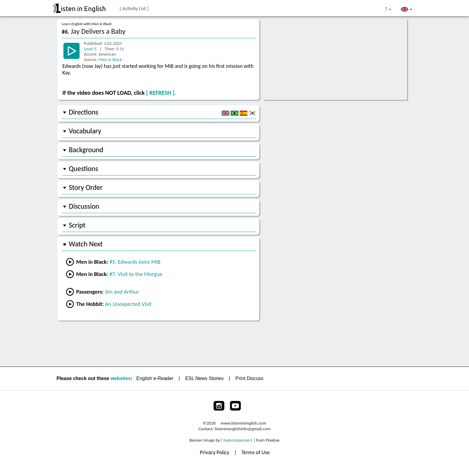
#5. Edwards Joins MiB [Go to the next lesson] (135, 262)
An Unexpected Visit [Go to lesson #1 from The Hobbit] (128, 304)
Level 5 (91, 49)
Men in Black (110, 59)
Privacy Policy (215, 452)
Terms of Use (256, 452)
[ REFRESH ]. (161, 93)
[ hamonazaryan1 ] (238, 440)
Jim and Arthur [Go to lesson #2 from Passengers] (122, 292)
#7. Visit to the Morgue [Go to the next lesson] (136, 274)
